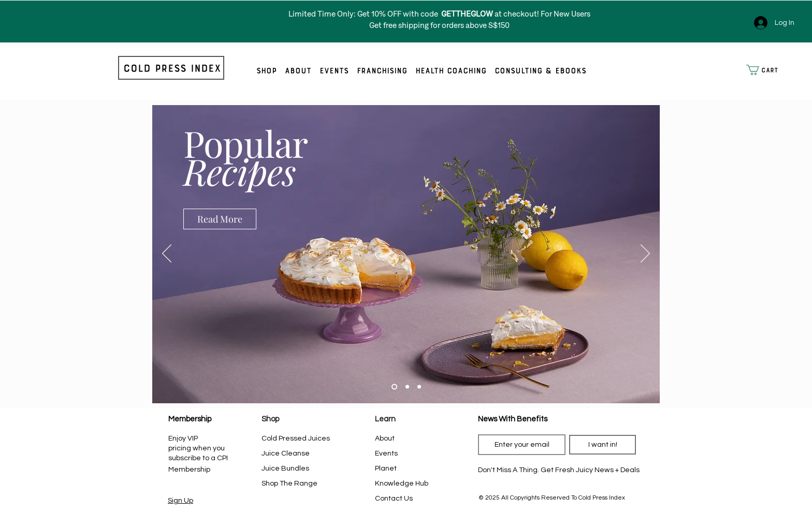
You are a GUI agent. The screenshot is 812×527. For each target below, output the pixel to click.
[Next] (645, 254)
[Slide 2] (407, 387)
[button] (767, 70)
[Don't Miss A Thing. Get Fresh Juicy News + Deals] (559, 470)
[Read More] (220, 219)
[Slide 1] (394, 387)
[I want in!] (603, 445)
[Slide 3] (419, 387)
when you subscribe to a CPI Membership (198, 459)
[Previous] (167, 254)
